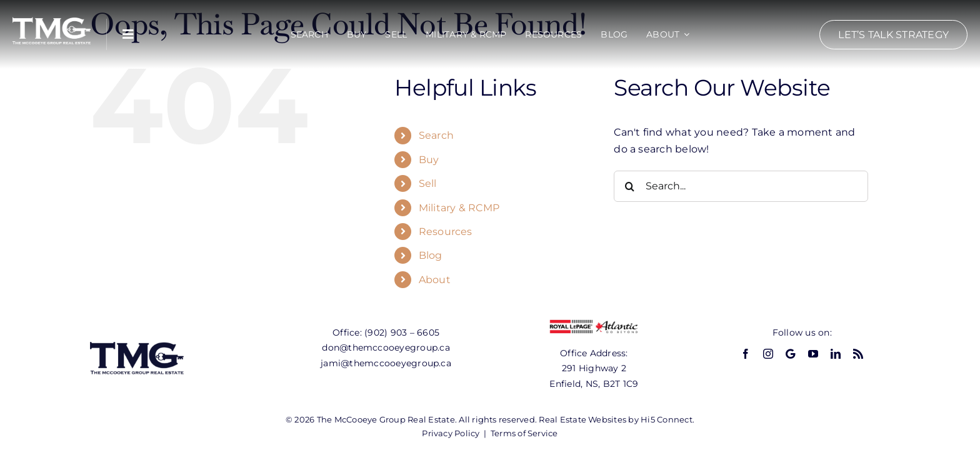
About (435, 280)
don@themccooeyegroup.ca (386, 347)
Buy (429, 160)
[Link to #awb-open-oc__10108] (128, 34)
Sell (428, 183)
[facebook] (746, 354)
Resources (446, 232)
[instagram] (768, 354)
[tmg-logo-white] (52, 17)
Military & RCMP (459, 208)
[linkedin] (836, 354)
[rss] (858, 354)
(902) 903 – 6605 (402, 332)
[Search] (629, 186)
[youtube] (813, 354)
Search (436, 135)
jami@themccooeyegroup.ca (386, 363)
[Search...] (741, 186)
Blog (431, 255)
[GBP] (790, 354)
